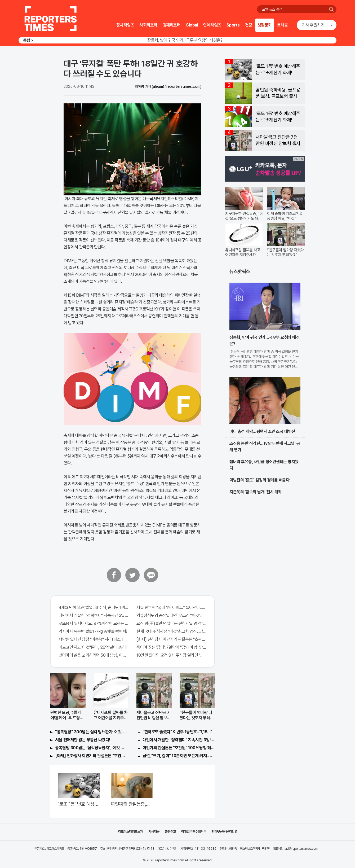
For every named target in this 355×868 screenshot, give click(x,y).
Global (192, 25)
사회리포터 (148, 25)
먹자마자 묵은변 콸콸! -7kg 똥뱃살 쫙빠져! (93, 631)
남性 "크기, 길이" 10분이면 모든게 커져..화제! (179, 756)
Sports (233, 25)
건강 (249, 25)
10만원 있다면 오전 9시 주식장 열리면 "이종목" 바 (171, 655)
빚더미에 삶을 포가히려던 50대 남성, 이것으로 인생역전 (94, 655)
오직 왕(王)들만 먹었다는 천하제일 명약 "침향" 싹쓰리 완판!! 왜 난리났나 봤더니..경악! (171, 623)
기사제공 (154, 832)
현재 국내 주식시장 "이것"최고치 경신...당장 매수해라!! (171, 631)
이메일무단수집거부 (194, 832)
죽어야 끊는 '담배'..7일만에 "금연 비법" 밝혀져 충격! (171, 647)
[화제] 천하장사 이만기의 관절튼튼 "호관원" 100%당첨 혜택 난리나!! (171, 639)
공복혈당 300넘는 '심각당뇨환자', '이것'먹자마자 (91, 748)
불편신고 (170, 832)
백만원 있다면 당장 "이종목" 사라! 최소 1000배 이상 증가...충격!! (94, 639)
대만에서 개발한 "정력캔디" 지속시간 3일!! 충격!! (94, 615)
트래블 (283, 25)
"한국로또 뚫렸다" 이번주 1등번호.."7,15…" (177, 732)
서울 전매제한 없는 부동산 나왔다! (83, 740)
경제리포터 (172, 25)
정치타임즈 (125, 25)
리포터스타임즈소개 (130, 832)
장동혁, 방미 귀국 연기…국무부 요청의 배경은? (185, 40)
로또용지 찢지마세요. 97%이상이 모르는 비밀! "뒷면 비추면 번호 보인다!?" (94, 623)
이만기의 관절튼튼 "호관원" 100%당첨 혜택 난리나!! (179, 748)
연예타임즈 (212, 25)
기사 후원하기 (313, 25)
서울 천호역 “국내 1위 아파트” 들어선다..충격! (171, 608)
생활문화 (265, 25)
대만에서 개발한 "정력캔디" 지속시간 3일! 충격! (179, 740)
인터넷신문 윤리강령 (224, 832)
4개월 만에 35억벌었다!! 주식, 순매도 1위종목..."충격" (94, 608)
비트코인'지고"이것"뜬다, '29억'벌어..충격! (93, 647)
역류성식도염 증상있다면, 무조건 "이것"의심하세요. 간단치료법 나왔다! (171, 615)
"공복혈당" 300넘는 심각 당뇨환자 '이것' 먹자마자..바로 (91, 732)
